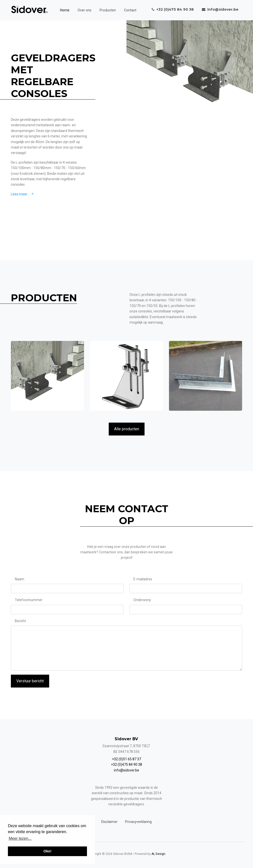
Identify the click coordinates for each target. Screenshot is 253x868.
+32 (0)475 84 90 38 (126, 765)
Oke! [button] (47, 851)
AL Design (158, 854)
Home (65, 10)
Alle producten (127, 429)
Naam (20, 579)
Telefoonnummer (29, 600)
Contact (130, 10)
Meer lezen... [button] (20, 838)
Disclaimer (109, 822)
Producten (108, 10)
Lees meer (23, 194)
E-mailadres (143, 579)
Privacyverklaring (138, 822)
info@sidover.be (126, 770)
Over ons (84, 10)
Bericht (20, 621)
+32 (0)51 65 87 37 (126, 759)
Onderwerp (142, 600)
